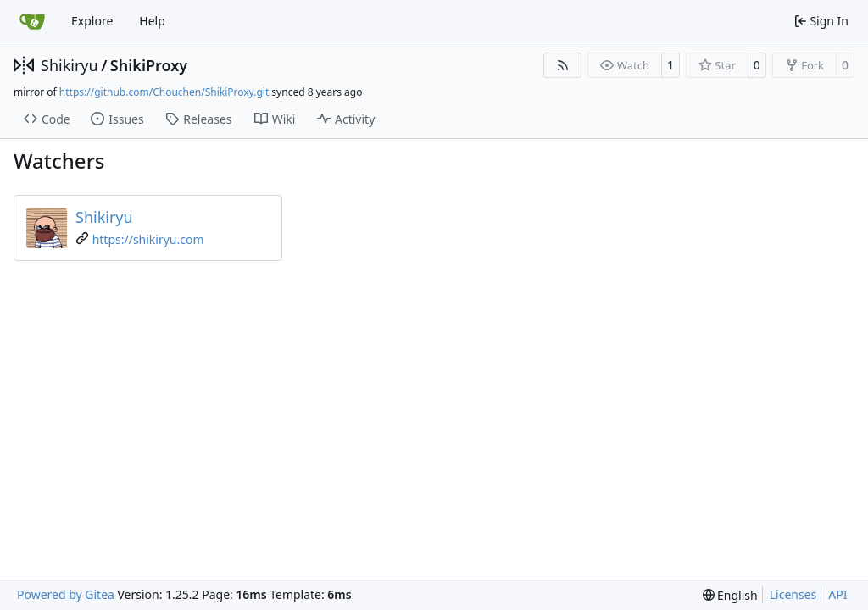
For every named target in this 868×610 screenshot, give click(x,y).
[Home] (32, 21)
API (837, 594)
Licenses (793, 594)
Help (152, 21)
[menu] (730, 595)
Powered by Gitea (66, 594)
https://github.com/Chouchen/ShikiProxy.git (164, 92)
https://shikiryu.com (148, 239)
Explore (92, 21)
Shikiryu (70, 65)
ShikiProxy (149, 65)
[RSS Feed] (563, 65)
